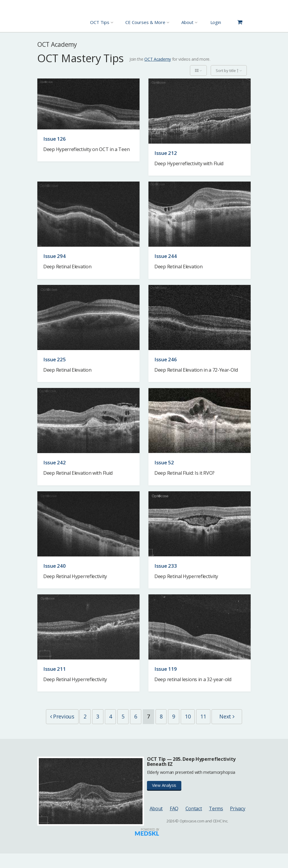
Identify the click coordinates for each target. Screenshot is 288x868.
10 (208, 716)
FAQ (174, 823)
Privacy (237, 823)
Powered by (150, 844)
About (156, 823)
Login (216, 22)
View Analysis (164, 800)
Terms (216, 823)
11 (224, 716)
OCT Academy (158, 59)
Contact (194, 823)
